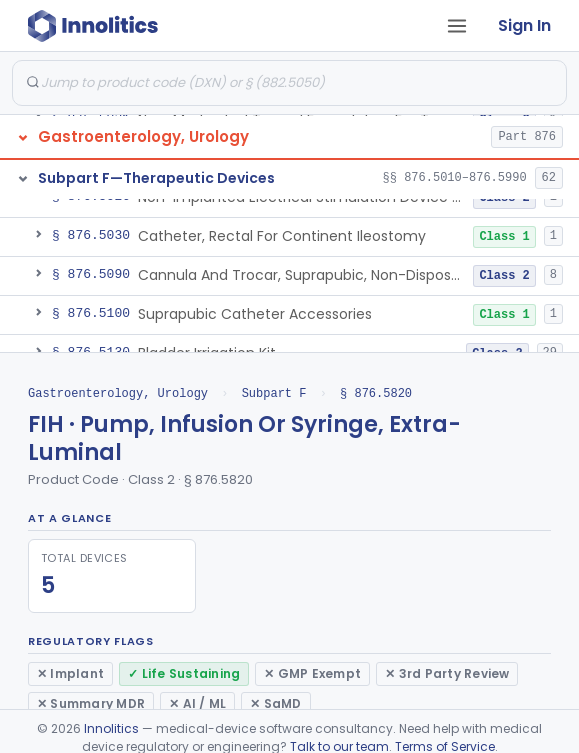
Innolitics (111, 728)
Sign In (524, 25)
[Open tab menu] (457, 26)
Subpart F (274, 393)
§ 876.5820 (376, 393)
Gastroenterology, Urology (118, 393)
